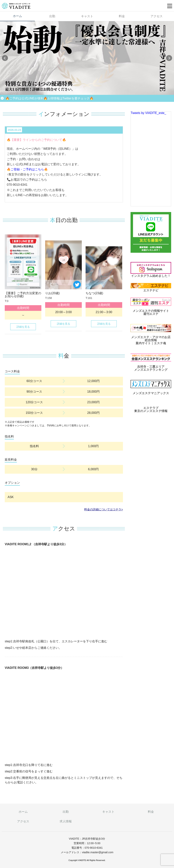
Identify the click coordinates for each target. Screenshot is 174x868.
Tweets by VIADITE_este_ (148, 113)
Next (169, 58)
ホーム (17, 16)
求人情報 (66, 821)
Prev (5, 58)
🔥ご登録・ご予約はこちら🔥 (27, 169)
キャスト (87, 16)
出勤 (52, 16)
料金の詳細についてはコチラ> (104, 509)
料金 (122, 16)
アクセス (23, 821)
